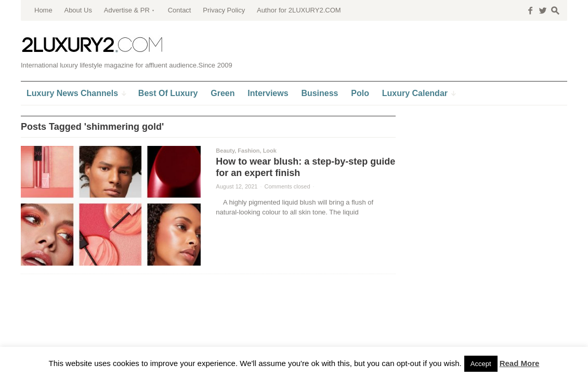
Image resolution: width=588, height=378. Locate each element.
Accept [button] (481, 364)
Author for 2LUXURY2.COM (299, 10)
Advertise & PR (127, 10)
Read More (520, 363)
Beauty (225, 151)
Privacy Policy (224, 10)
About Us (78, 10)
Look (270, 151)
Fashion (249, 151)
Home (43, 10)
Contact (180, 10)
